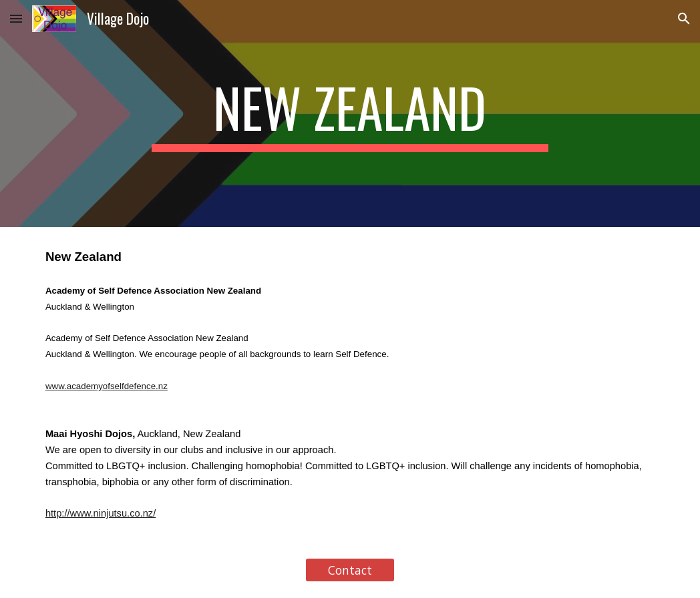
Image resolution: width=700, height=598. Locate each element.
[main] (350, 113)
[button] (16, 18)
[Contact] (350, 570)
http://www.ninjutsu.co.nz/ (101, 513)
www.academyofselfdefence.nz (107, 386)
